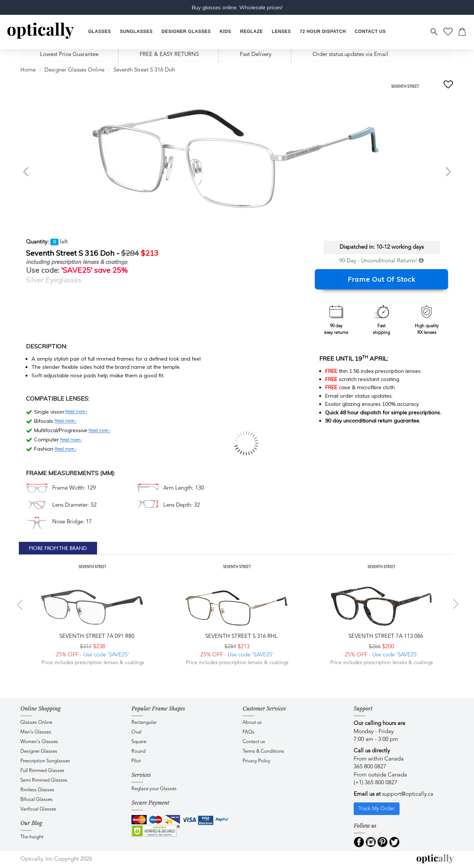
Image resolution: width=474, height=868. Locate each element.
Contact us (254, 742)
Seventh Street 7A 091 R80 (96, 637)
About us (252, 723)
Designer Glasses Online (74, 70)
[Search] (434, 32)
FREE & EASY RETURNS (169, 55)
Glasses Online (36, 723)
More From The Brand (58, 548)
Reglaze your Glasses (154, 789)
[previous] (27, 172)
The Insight (32, 837)
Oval (136, 732)
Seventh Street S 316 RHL (241, 637)
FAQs (248, 732)
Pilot (136, 761)
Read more (76, 412)
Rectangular (144, 723)
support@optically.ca (408, 794)
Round (138, 751)
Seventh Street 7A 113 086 (385, 637)
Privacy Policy (256, 761)
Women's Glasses (39, 742)
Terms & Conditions (263, 751)
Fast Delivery (256, 55)
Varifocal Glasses (38, 809)
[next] (447, 172)
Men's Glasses (36, 732)
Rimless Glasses (37, 790)
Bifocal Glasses (36, 800)
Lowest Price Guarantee (69, 55)
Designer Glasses (39, 751)
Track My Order (377, 809)
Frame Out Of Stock (382, 279)
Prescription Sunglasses (45, 761)
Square (139, 742)
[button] (225, 32)
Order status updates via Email (350, 55)
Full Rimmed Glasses (42, 771)
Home (28, 70)
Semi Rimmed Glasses (44, 780)
